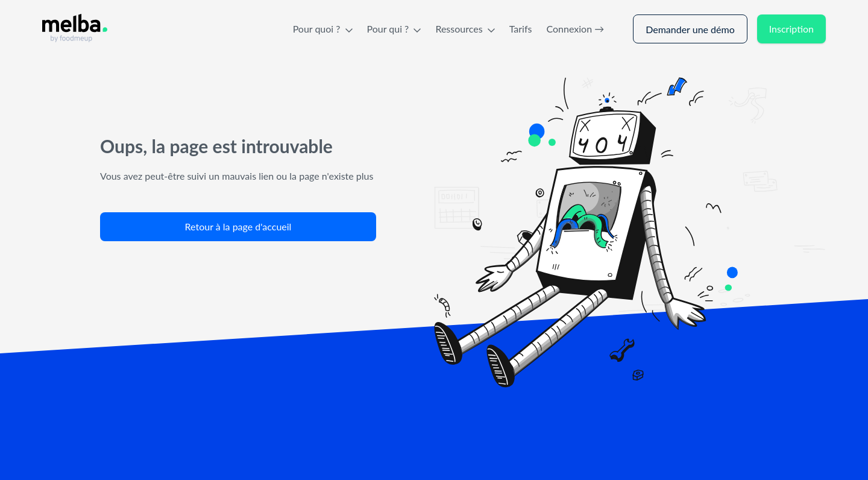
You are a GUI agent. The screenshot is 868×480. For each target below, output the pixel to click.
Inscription (791, 29)
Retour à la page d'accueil (238, 226)
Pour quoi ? (323, 29)
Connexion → (575, 29)
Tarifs (521, 29)
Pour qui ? (394, 29)
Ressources (465, 29)
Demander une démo (690, 29)
